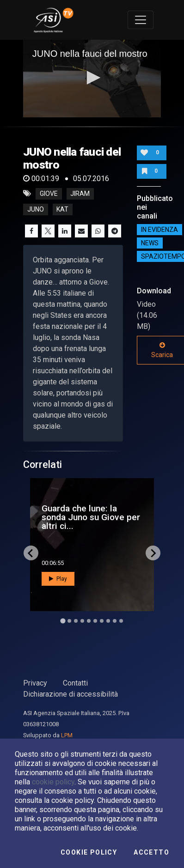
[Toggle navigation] (141, 20)
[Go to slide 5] (89, 621)
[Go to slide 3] (76, 621)
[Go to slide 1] (63, 621)
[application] (92, 79)
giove (49, 194)
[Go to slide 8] (108, 621)
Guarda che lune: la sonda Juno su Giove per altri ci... (91, 517)
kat (62, 209)
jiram (80, 194)
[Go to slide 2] (69, 621)
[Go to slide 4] (82, 621)
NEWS (150, 243)
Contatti (75, 683)
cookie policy (53, 782)
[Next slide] (153, 553)
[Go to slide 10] (121, 621)
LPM (67, 735)
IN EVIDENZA (159, 230)
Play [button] (58, 579)
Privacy (35, 683)
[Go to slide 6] (95, 621)
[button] (92, 78)
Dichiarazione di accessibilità (71, 694)
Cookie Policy (89, 852)
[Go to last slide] (31, 553)
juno (36, 209)
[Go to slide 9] (115, 621)
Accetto (151, 852)
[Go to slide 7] (102, 621)
